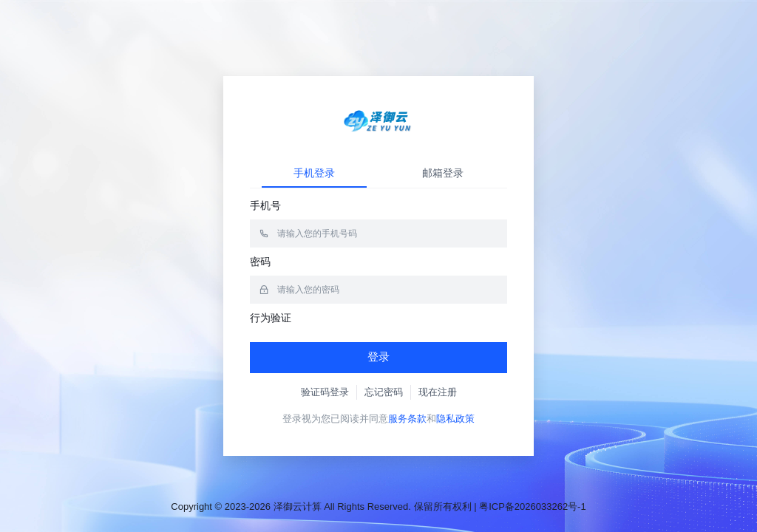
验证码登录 (325, 392)
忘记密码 (384, 392)
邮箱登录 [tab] (443, 173)
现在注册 (438, 392)
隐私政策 (455, 419)
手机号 (265, 205)
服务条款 (407, 419)
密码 (260, 262)
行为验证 (271, 318)
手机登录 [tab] (314, 173)
